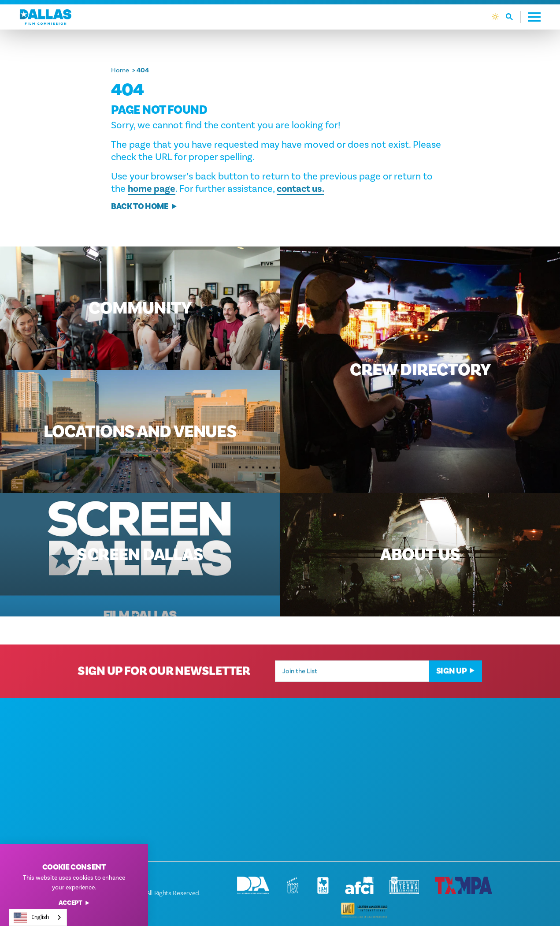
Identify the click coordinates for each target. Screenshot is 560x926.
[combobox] (38, 917)
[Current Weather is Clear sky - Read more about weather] (495, 17)
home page (152, 189)
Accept (74, 903)
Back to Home (144, 207)
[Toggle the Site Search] (514, 17)
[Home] (46, 17)
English (31, 918)
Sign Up (456, 680)
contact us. (300, 189)
